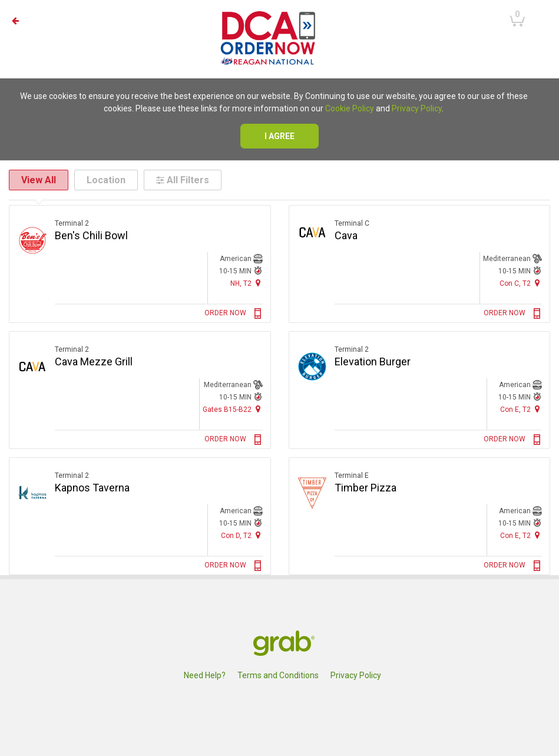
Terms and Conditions (278, 675)
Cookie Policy (350, 108)
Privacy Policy (417, 108)
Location (106, 180)
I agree (279, 136)
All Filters (183, 180)
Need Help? (205, 675)
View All (39, 180)
